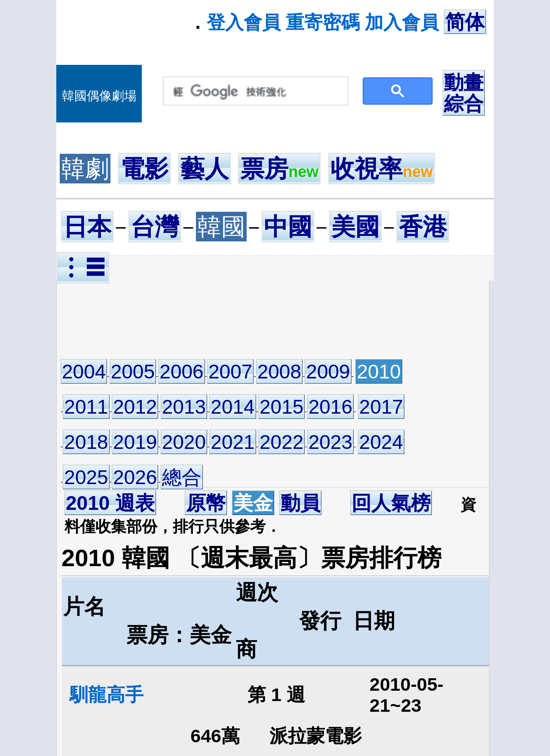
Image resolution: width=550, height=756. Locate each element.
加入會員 (402, 22)
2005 (133, 372)
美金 (253, 503)
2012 (135, 407)
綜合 (464, 104)
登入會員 (244, 22)
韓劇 (85, 169)
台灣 (155, 227)
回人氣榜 (391, 503)
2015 (281, 407)
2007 (230, 372)
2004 (84, 372)
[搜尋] (254, 91)
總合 (182, 477)
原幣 (206, 503)
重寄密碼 (323, 22)
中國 (288, 227)
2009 (328, 372)
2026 (135, 477)
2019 (135, 442)
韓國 (221, 227)
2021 (232, 442)
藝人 (205, 169)
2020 (184, 442)
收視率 (382, 169)
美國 (355, 227)
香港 (423, 227)
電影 (144, 169)
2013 (184, 407)
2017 (381, 407)
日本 (87, 227)
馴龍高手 (107, 695)
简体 (465, 22)
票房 (279, 169)
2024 (381, 442)
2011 (86, 407)
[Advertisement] (226, 319)
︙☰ (83, 268)
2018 (86, 442)
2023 (330, 442)
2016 (330, 407)
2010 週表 (110, 503)
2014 (232, 407)
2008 (279, 372)
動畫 (464, 82)
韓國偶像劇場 (99, 96)
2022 (281, 442)
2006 (181, 372)
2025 (86, 477)
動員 (300, 503)
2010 (379, 372)
